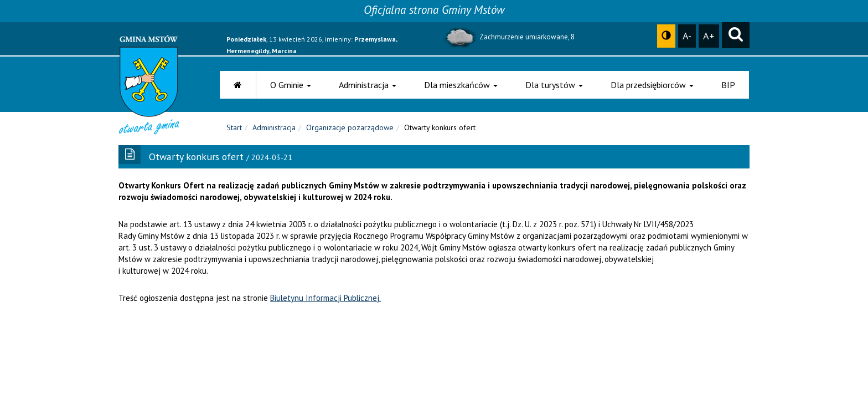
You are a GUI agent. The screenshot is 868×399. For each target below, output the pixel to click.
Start (234, 127)
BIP (728, 85)
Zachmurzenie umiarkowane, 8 (508, 37)
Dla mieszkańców (461, 85)
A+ (709, 35)
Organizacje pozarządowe (350, 127)
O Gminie (291, 85)
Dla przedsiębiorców (652, 85)
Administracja (368, 85)
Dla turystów (554, 85)
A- (687, 35)
